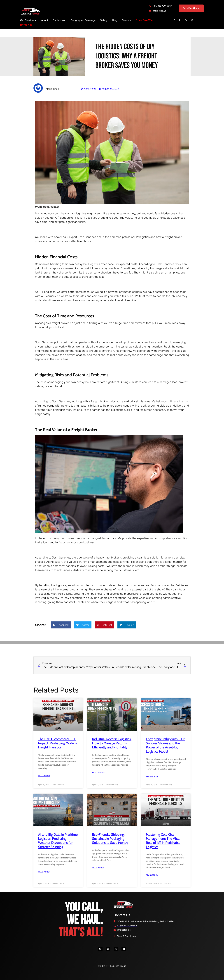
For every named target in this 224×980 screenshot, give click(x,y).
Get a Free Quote (188, 8)
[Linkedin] (180, 20)
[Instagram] (192, 20)
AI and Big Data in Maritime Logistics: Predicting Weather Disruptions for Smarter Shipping (58, 841)
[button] (61, 625)
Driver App (26, 25)
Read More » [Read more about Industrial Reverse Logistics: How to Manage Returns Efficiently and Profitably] (98, 772)
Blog (115, 20)
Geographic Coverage (83, 20)
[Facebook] (174, 20)
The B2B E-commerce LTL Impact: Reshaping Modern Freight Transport (57, 743)
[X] (186, 20)
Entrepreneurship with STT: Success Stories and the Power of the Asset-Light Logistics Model (165, 745)
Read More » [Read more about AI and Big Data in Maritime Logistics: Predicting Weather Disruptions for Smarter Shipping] (44, 872)
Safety (104, 20)
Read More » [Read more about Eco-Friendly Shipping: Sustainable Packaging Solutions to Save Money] (98, 868)
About (45, 20)
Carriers (127, 20)
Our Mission (59, 20)
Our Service (28, 20)
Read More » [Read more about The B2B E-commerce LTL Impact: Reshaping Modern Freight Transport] (44, 776)
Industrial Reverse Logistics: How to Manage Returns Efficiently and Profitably (112, 743)
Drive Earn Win (144, 20)
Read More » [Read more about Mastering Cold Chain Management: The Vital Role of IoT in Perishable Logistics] (152, 875)
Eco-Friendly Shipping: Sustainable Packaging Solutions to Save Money (110, 839)
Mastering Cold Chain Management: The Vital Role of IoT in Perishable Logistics (163, 841)
